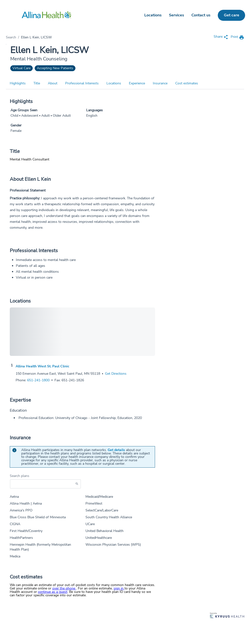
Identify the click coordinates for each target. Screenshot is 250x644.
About (53, 83)
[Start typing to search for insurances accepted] (45, 484)
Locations (153, 15)
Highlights (18, 83)
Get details (116, 450)
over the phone (64, 588)
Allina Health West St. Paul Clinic (42, 366)
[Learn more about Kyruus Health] (227, 616)
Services (177, 15)
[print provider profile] (237, 37)
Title (37, 83)
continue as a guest (53, 592)
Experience (137, 83)
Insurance (160, 83)
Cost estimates (187, 83)
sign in (119, 588)
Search (11, 37)
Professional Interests (82, 83)
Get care (232, 15)
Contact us (201, 15)
